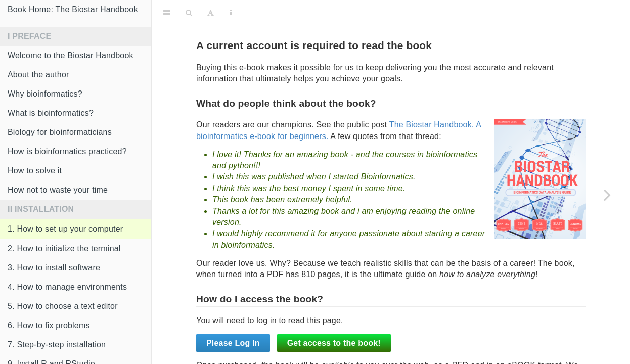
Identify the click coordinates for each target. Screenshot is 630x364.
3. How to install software (54, 268)
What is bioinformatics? (51, 113)
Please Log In (233, 343)
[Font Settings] (211, 13)
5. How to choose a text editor (63, 306)
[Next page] (607, 195)
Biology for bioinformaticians (60, 132)
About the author (38, 75)
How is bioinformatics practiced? (67, 151)
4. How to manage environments (67, 287)
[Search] (189, 13)
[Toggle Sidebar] (167, 13)
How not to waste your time (58, 190)
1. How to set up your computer (65, 229)
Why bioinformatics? (45, 94)
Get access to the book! (334, 343)
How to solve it (35, 171)
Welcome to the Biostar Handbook (71, 55)
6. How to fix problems (49, 325)
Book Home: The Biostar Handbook (73, 9)
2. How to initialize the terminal (64, 248)
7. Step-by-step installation (57, 345)
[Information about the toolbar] (231, 13)
